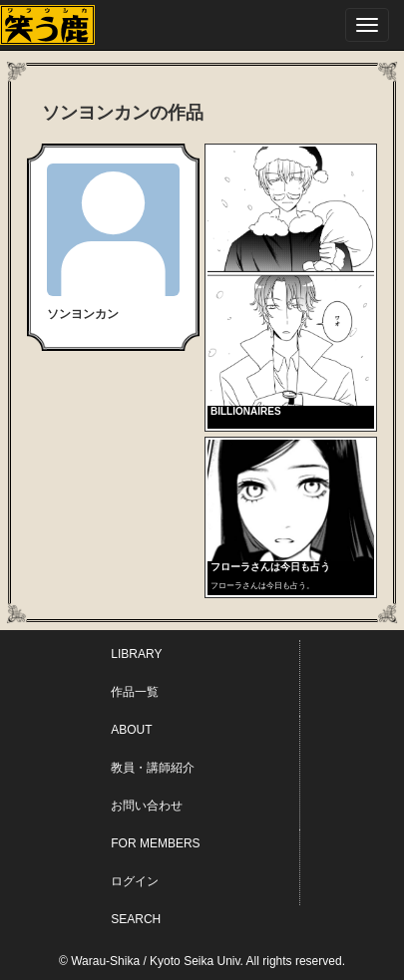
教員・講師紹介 (153, 768)
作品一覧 (135, 692)
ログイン (135, 881)
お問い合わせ (147, 806)
